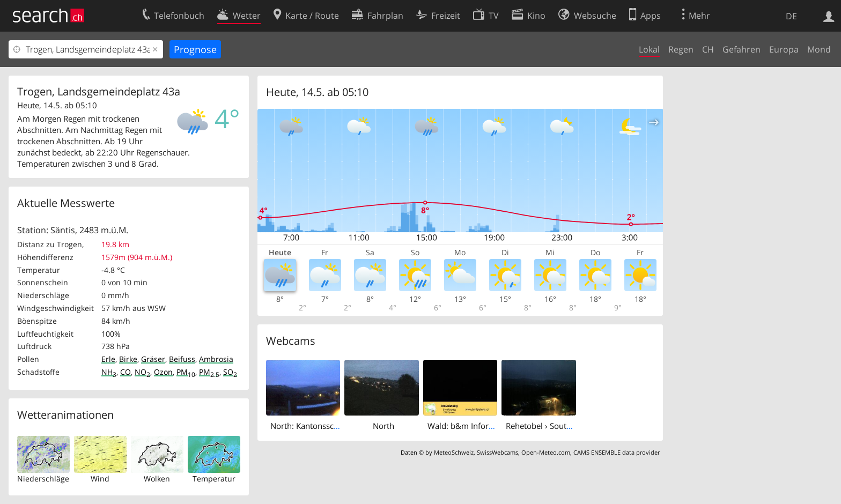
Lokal (649, 49)
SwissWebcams (497, 452)
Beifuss (182, 359)
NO (142, 372)
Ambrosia (216, 359)
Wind (100, 479)
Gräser (153, 359)
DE (791, 16)
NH (109, 372)
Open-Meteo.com (546, 452)
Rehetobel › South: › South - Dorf (566, 426)
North (383, 426)
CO (126, 372)
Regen (681, 49)
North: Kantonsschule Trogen (324, 426)
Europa (784, 49)
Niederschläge (43, 479)
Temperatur (214, 479)
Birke (128, 359)
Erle (108, 359)
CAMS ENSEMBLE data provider (617, 452)
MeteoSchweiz (454, 452)
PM (186, 372)
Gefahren (742, 49)
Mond (819, 49)
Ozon (163, 372)
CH (708, 49)
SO (230, 372)
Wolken (157, 479)
